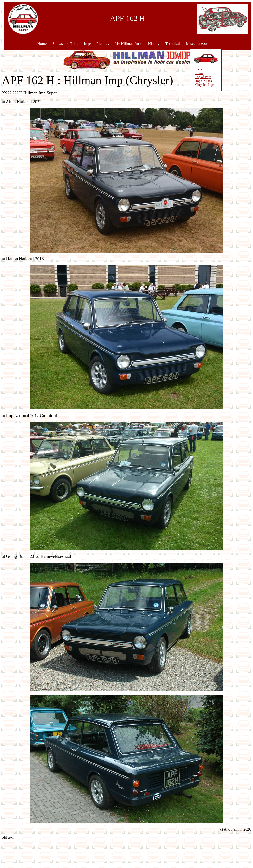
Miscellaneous (197, 44)
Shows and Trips (65, 44)
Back (178, 69)
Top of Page (183, 77)
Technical (173, 44)
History (154, 44)
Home (42, 44)
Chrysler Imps (184, 85)
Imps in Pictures (96, 44)
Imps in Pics (183, 81)
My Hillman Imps (129, 44)
